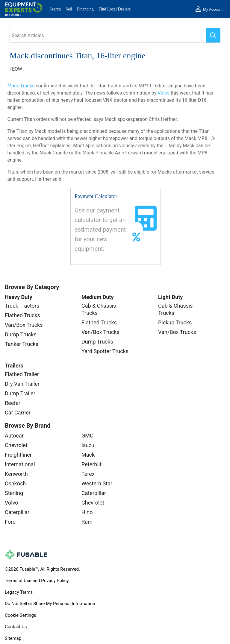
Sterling (14, 493)
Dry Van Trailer (22, 384)
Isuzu (88, 445)
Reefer (13, 403)
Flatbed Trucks (22, 315)
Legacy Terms (19, 592)
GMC (87, 436)
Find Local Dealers (115, 9)
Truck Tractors (22, 306)
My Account (213, 10)
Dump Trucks (21, 334)
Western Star (97, 483)
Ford (10, 522)
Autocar (14, 436)
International (20, 464)
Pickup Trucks (175, 322)
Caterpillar (17, 512)
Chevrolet (16, 445)
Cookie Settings (21, 615)
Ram (87, 522)
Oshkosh (15, 483)
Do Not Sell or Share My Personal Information (50, 604)
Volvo (164, 93)
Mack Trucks (21, 86)
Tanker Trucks (22, 344)
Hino (87, 512)
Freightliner (18, 455)
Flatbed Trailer (22, 374)
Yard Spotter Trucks (105, 351)
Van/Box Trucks (24, 325)
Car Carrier (18, 413)
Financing (85, 9)
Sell (69, 9)
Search (55, 9)
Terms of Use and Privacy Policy (37, 581)
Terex (88, 474)
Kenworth (16, 474)
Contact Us (16, 627)
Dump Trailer (20, 393)
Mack (88, 455)
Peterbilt (91, 464)
